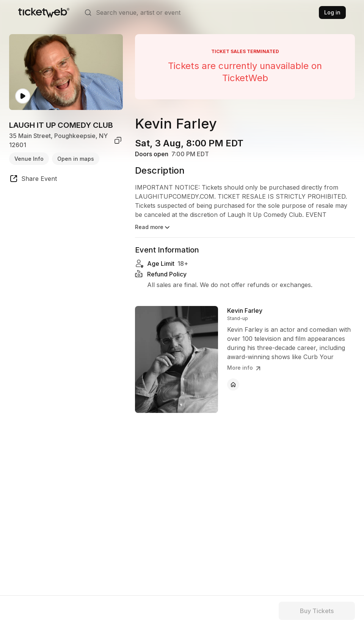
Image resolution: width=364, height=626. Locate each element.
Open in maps (76, 159)
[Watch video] (23, 96)
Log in (332, 12)
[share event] (33, 180)
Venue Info (29, 159)
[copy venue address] (118, 140)
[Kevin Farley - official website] (233, 384)
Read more (153, 227)
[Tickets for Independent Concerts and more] (44, 13)
